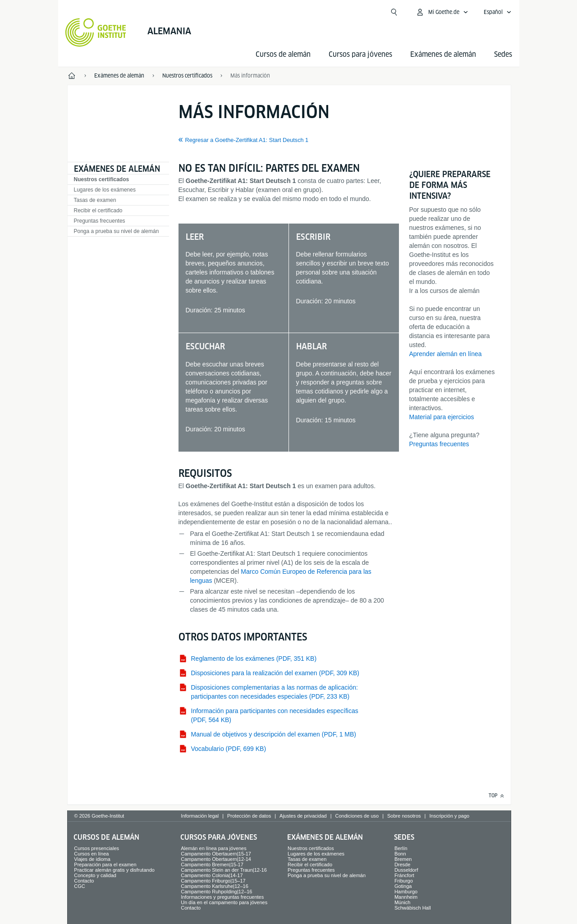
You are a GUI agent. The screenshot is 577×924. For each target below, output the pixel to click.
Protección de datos (249, 816)
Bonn (400, 854)
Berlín (401, 848)
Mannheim (406, 897)
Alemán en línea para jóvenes (214, 848)
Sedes (503, 54)
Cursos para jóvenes (360, 54)
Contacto (84, 881)
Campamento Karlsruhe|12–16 (215, 886)
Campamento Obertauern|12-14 (216, 859)
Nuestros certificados (102, 179)
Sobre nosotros (404, 816)
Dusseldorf (406, 870)
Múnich (402, 902)
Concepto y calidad (95, 875)
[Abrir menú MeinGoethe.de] (442, 12)
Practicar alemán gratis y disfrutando (114, 870)
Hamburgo (406, 892)
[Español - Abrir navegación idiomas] (498, 12)
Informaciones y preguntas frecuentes (222, 897)
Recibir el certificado (98, 210)
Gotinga (403, 886)
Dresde (402, 865)
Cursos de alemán (283, 54)
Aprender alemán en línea (446, 354)
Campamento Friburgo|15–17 (213, 881)
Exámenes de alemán (443, 54)
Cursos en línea (91, 854)
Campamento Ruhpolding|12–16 (216, 892)
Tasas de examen (95, 200)
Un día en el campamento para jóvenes (224, 902)
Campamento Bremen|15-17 (212, 865)
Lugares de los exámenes (105, 190)
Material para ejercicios (442, 417)
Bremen (403, 859)
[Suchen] (394, 12)
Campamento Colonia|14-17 (212, 875)
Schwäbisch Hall (413, 908)
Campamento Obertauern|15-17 (216, 854)
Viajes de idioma (92, 859)
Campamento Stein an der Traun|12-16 (224, 870)
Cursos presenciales (96, 848)
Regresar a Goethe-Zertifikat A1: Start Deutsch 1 (247, 140)
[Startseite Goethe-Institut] (96, 32)
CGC (79, 886)
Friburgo (404, 881)
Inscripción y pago (449, 816)
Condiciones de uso (357, 816)
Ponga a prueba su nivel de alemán (117, 231)
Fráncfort (404, 875)
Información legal (200, 816)
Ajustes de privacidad (303, 816)
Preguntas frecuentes (100, 221)
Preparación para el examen (105, 865)
